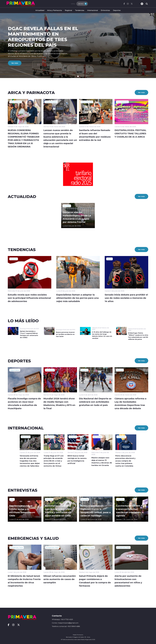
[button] (70, 76)
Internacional (93, 10)
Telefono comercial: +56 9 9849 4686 (66, 626)
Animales (62, 259)
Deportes (117, 10)
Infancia (109, 259)
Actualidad (40, 10)
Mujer (12, 499)
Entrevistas (105, 10)
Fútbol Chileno (15, 370)
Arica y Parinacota (55, 10)
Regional (68, 10)
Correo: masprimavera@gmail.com (65, 623)
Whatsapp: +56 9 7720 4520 (62, 619)
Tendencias (80, 10)
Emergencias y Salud (17, 547)
